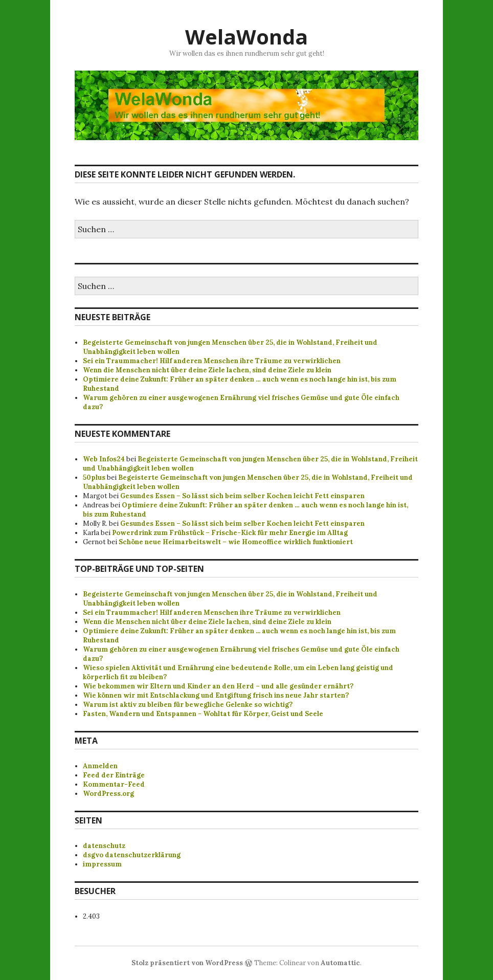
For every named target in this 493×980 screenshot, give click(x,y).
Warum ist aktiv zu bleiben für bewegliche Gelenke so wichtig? (188, 705)
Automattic (340, 963)
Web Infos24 (104, 459)
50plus (94, 477)
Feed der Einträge (114, 775)
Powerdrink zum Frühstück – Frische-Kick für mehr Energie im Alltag (230, 533)
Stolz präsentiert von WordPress (187, 963)
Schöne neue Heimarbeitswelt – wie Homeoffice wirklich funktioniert (236, 542)
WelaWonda (246, 37)
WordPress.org (108, 794)
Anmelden (100, 766)
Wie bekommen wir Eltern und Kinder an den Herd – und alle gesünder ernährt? (218, 686)
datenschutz (104, 846)
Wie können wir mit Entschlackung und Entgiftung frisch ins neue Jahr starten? (216, 695)
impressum (102, 864)
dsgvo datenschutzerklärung (132, 855)
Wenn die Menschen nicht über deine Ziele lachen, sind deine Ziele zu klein (207, 370)
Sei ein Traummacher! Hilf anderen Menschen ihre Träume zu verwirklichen (212, 361)
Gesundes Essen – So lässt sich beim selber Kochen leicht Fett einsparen (242, 496)
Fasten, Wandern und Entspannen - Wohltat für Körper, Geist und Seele (203, 714)
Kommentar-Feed (114, 784)
